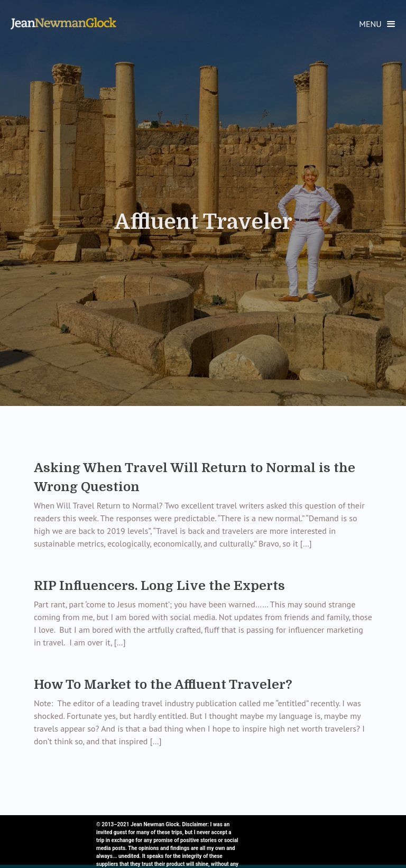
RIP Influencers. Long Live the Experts (159, 586)
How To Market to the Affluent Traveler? (163, 685)
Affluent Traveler (203, 222)
